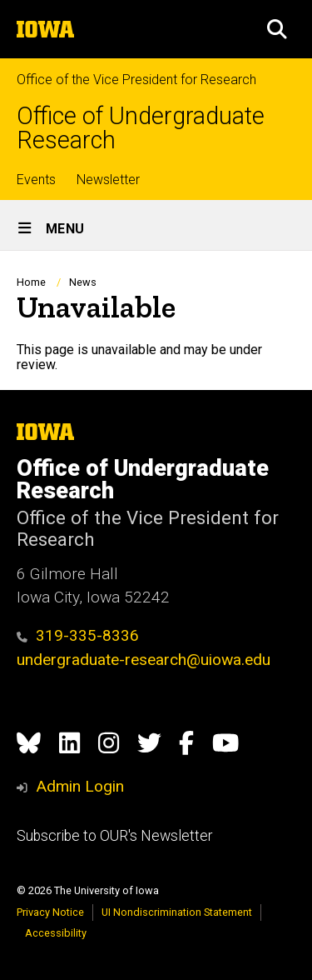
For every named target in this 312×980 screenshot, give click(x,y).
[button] (277, 29)
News (83, 282)
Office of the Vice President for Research (136, 80)
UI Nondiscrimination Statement (177, 912)
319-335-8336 (78, 635)
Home (31, 282)
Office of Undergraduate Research (141, 128)
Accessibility (56, 933)
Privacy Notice (50, 912)
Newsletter (108, 180)
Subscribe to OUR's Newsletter (114, 836)
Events (36, 180)
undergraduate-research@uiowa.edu (144, 660)
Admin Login (80, 786)
